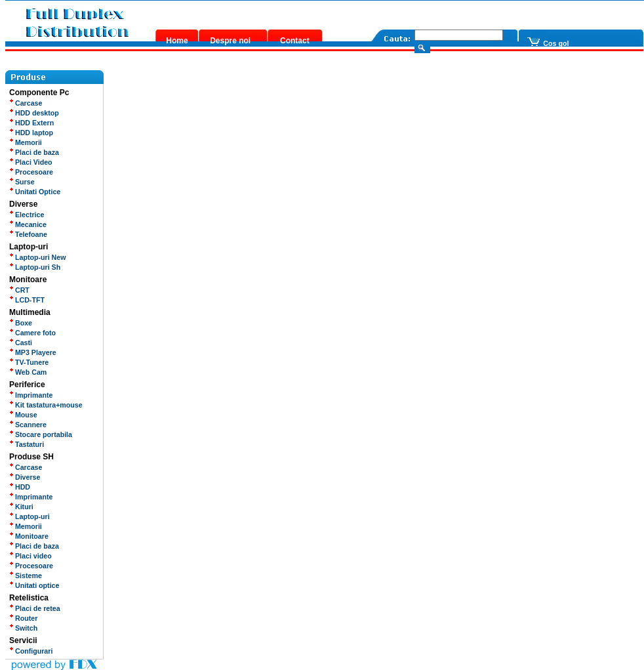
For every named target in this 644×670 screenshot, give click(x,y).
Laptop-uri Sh (35, 267)
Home (177, 41)
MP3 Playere (33, 352)
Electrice (27, 215)
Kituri (21, 507)
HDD (20, 487)
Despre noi (230, 41)
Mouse (23, 415)
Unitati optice (34, 585)
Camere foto (32, 333)
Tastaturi (27, 444)
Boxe (21, 323)
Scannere (28, 425)
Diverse (25, 477)
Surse (22, 182)
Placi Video (31, 162)
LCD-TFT (27, 300)
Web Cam (28, 372)
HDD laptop (31, 133)
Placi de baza (34, 152)
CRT (19, 290)
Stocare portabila (41, 434)
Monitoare (29, 536)
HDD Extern (31, 123)
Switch (23, 628)
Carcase (26, 103)
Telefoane (28, 234)
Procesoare (31, 172)
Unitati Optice (35, 192)
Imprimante (31, 395)
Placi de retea (35, 608)
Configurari (31, 651)
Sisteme (26, 576)
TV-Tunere (29, 362)
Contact (295, 41)
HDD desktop (34, 113)
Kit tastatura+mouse (46, 405)
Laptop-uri (30, 516)
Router (23, 618)
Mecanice (28, 224)
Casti (21, 343)
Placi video (30, 556)
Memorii (26, 142)
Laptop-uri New (38, 257)
